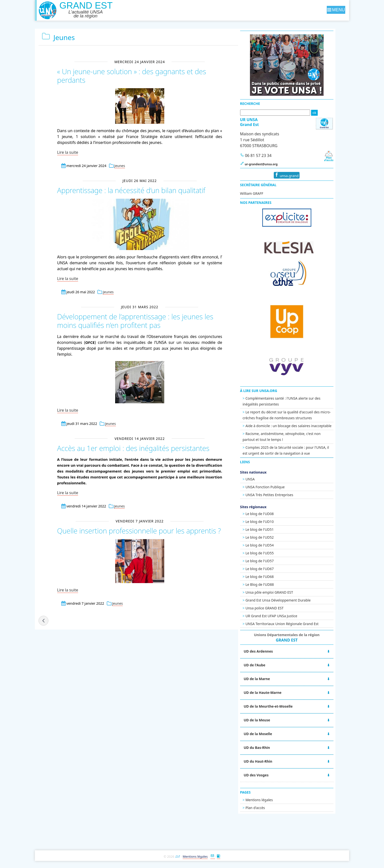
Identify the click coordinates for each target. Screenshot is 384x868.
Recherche (262, 104)
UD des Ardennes (270, 651)
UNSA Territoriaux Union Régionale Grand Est (294, 624)
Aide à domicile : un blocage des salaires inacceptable (300, 426)
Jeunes (120, 166)
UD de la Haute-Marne (274, 693)
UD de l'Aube (266, 665)
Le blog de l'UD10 (271, 522)
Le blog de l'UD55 (271, 553)
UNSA (262, 479)
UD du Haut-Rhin (270, 761)
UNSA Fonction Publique (277, 487)
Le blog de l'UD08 (271, 514)
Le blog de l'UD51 (271, 529)
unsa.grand (298, 175)
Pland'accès (340, 158)
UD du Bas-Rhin (269, 748)
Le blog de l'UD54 (271, 545)
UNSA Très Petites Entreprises (281, 495)
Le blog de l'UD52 (271, 537)
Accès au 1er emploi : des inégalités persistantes (133, 448)
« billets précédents (44, 620)
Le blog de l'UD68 (271, 577)
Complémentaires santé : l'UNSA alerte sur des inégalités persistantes (294, 401)
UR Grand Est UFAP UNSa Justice (283, 616)
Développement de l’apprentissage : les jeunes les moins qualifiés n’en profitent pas (135, 321)
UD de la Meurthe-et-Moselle (280, 706)
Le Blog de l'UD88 (272, 584)
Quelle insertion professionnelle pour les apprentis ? (139, 530)
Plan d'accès (267, 808)
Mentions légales (271, 800)
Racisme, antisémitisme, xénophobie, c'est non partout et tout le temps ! (294, 437)
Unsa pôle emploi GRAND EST (281, 592)
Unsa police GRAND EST (276, 608)
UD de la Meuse (269, 720)
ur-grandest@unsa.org (273, 164)
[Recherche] (287, 113)
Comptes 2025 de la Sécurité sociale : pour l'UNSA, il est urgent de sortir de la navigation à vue (298, 450)
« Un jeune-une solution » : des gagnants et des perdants (131, 76)
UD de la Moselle (270, 734)
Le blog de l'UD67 (271, 569)
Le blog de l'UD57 (271, 561)
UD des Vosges (268, 775)
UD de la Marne (269, 679)
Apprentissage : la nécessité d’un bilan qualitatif (131, 190)
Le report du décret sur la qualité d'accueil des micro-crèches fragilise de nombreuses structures (299, 415)
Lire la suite (68, 152)
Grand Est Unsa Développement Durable (290, 600)
